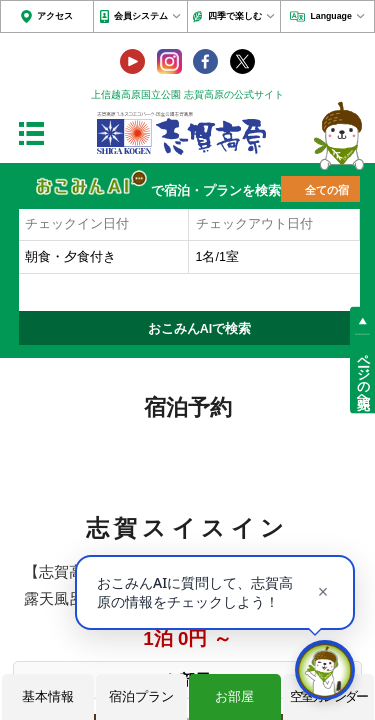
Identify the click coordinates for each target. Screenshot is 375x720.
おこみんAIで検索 (200, 329)
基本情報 (48, 696)
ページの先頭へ (363, 374)
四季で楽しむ (235, 16)
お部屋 (234, 696)
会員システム (141, 16)
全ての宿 (327, 190)
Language (330, 16)
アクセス (55, 16)
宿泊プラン (141, 696)
